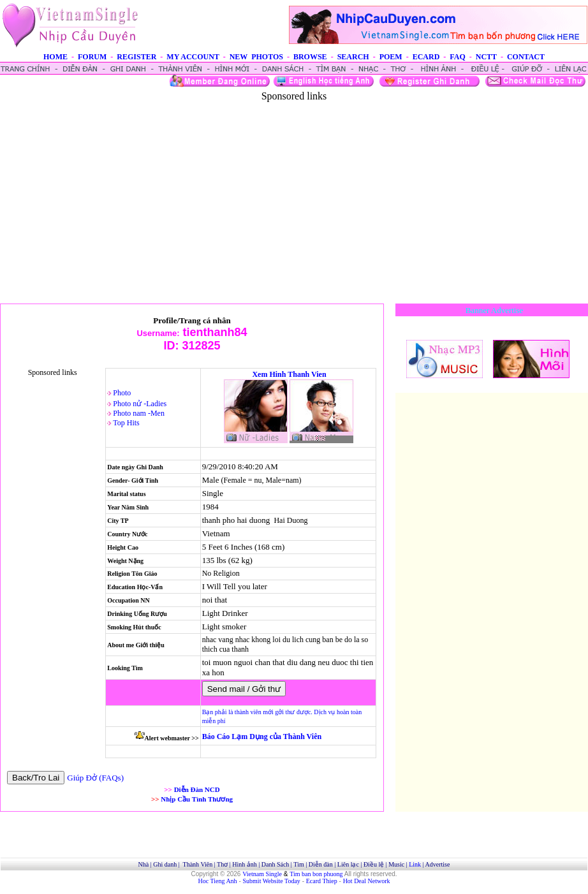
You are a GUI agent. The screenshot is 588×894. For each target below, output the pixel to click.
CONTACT (526, 57)
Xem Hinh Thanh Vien (289, 374)
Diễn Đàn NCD (197, 789)
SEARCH (353, 57)
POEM (391, 57)
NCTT (486, 57)
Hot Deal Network (367, 881)
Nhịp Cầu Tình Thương (197, 799)
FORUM (92, 57)
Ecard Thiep (322, 881)
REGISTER (136, 57)
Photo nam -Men (139, 413)
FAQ (457, 57)
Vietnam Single (262, 874)
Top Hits (126, 423)
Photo (122, 393)
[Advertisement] (294, 191)
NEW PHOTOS (256, 57)
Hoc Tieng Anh (218, 881)
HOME (55, 57)
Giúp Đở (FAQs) (95, 778)
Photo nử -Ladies (140, 404)
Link (415, 864)
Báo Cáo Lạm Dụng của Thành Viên (262, 736)
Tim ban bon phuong (316, 874)
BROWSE (310, 57)
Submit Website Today (272, 881)
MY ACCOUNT (193, 57)
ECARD (426, 57)
